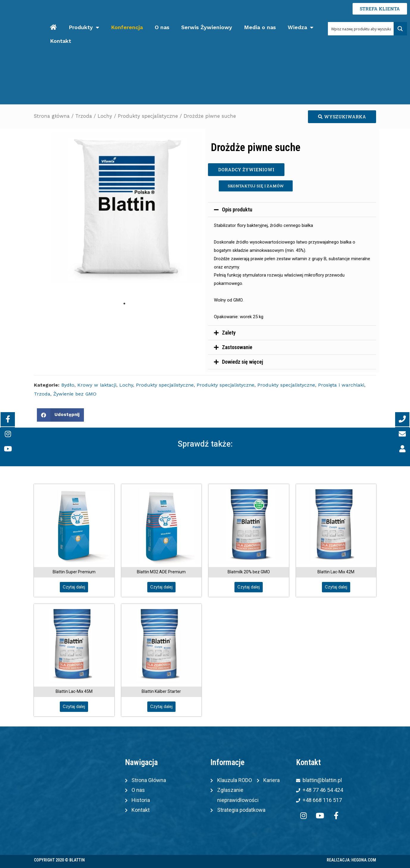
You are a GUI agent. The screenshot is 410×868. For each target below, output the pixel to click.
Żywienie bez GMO (75, 394)
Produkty (84, 28)
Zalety (229, 333)
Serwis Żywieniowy (207, 27)
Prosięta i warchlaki (341, 385)
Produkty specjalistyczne (148, 116)
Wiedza (301, 28)
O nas (162, 27)
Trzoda (84, 116)
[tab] (292, 210)
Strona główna (52, 116)
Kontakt (61, 41)
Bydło (68, 385)
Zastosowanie (237, 347)
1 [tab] (124, 304)
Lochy (105, 116)
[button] (342, 117)
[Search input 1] (361, 29)
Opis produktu (237, 209)
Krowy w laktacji (97, 385)
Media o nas (260, 27)
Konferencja (127, 27)
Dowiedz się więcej (242, 362)
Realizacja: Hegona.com (351, 860)
